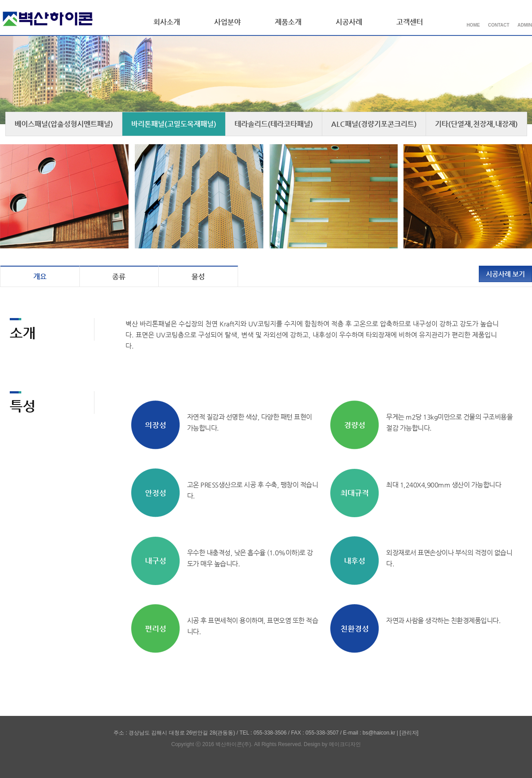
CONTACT (499, 25)
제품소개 (288, 22)
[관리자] (409, 733)
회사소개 (167, 22)
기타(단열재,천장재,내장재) (476, 124)
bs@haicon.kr (379, 733)
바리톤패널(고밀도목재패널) (174, 124)
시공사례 (349, 22)
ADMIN (525, 25)
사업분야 (227, 22)
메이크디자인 (345, 744)
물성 (198, 277)
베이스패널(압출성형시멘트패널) (64, 124)
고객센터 (410, 22)
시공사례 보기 (505, 274)
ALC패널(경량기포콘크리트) (374, 124)
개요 (40, 277)
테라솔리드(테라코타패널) (274, 124)
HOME (473, 25)
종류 (119, 277)
